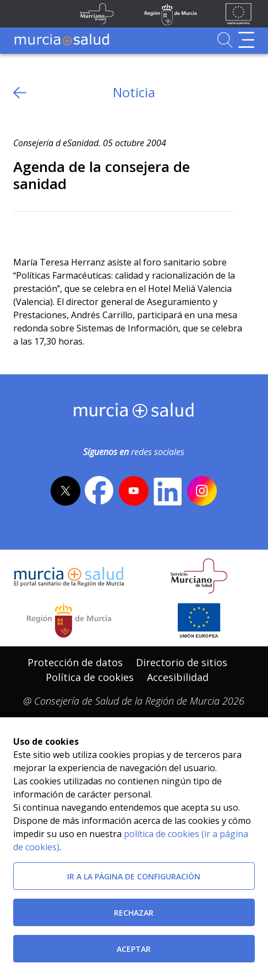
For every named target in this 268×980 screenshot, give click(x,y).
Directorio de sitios (182, 662)
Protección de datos (75, 662)
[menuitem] (75, 663)
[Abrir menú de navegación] (246, 40)
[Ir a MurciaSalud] (62, 40)
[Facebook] (43, 229)
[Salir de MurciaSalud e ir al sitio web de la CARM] (69, 620)
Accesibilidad (178, 677)
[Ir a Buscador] (225, 40)
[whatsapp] (65, 229)
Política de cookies (90, 677)
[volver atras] (20, 93)
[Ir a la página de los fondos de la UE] (239, 14)
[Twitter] (22, 229)
